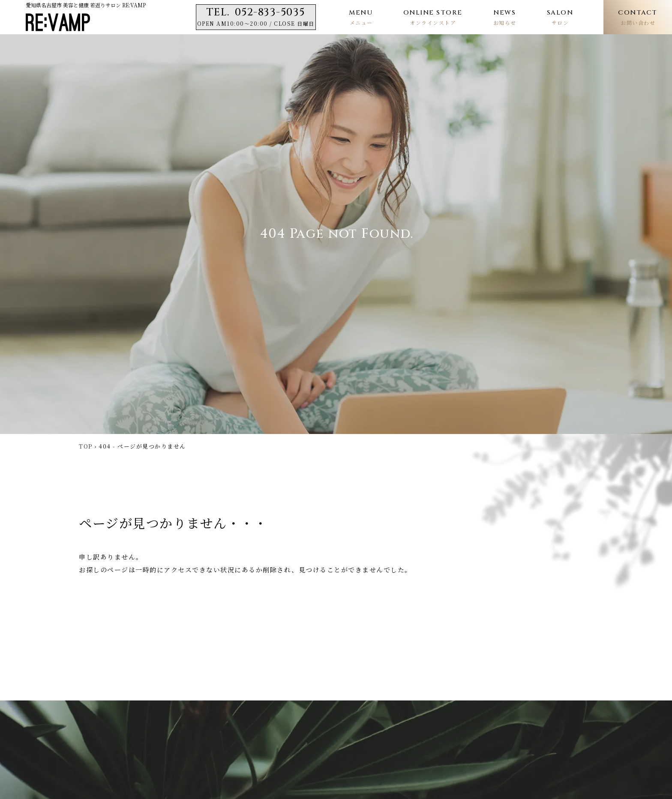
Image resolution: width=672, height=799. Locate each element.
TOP (86, 446)
